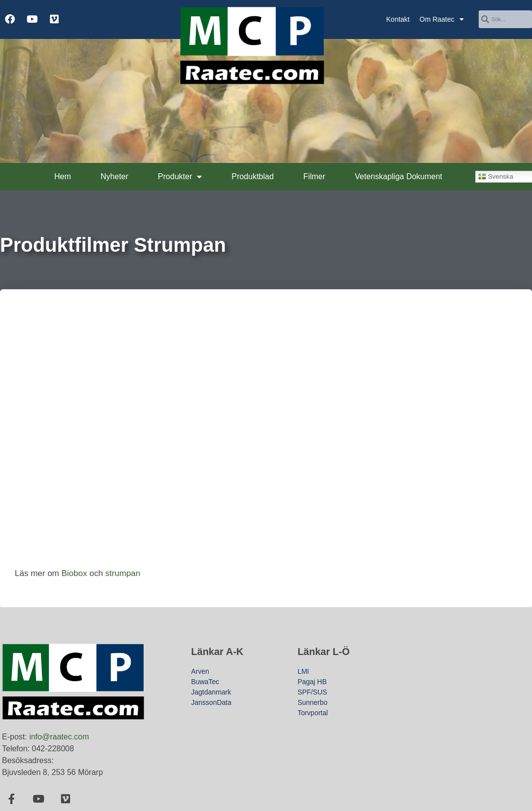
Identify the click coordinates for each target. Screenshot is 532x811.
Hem (63, 176)
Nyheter (114, 176)
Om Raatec (442, 19)
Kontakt (398, 19)
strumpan (123, 573)
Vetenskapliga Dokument (399, 176)
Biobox (74, 573)
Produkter (180, 177)
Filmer (314, 176)
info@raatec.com (59, 737)
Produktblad (252, 176)
